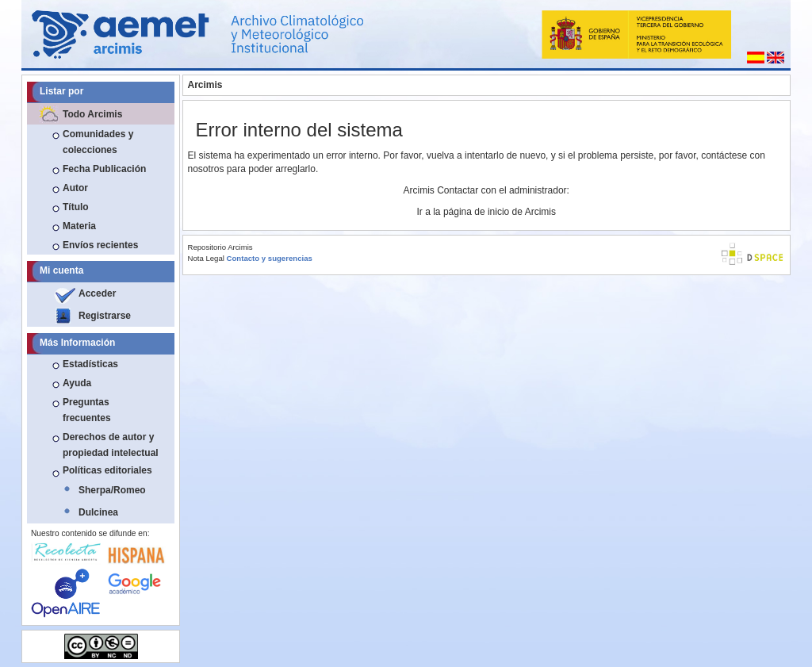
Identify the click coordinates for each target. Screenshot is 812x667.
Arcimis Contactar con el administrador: (486, 190)
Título (76, 207)
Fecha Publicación (104, 169)
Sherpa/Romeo (112, 490)
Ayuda (77, 383)
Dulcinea (98, 512)
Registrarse (105, 316)
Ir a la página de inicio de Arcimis (486, 212)
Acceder (97, 293)
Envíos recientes (100, 245)
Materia (79, 226)
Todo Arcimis (92, 114)
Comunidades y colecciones (98, 142)
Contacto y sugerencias (270, 258)
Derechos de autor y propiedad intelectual (111, 445)
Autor (75, 188)
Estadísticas (90, 364)
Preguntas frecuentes (87, 410)
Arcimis (205, 85)
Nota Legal (206, 258)
